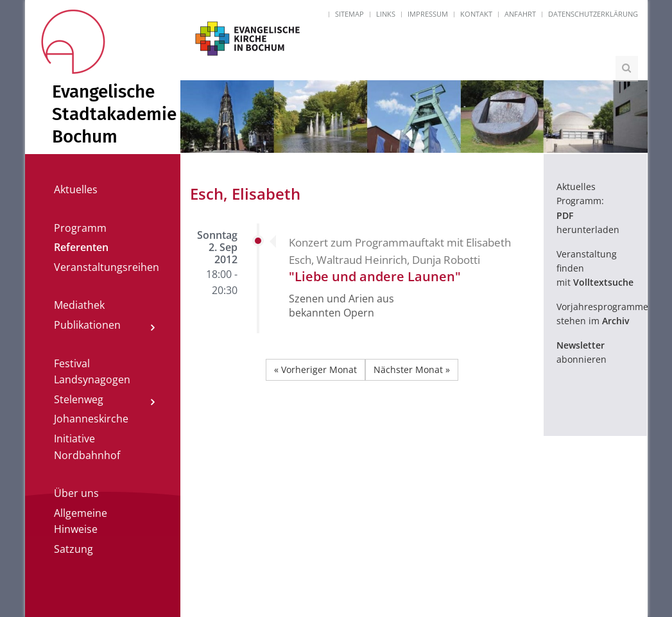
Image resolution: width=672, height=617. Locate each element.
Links (386, 14)
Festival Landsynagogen (92, 372)
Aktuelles (76, 189)
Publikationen (87, 325)
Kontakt (476, 14)
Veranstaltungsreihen (107, 267)
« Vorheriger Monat (315, 369)
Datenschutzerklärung (593, 14)
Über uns (76, 493)
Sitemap (349, 14)
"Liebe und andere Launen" (375, 276)
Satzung (73, 549)
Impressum (428, 14)
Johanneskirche (91, 419)
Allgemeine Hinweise (81, 521)
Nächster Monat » (412, 369)
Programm (80, 228)
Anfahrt (520, 14)
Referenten (81, 247)
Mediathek (79, 305)
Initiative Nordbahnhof (87, 447)
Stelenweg (79, 399)
